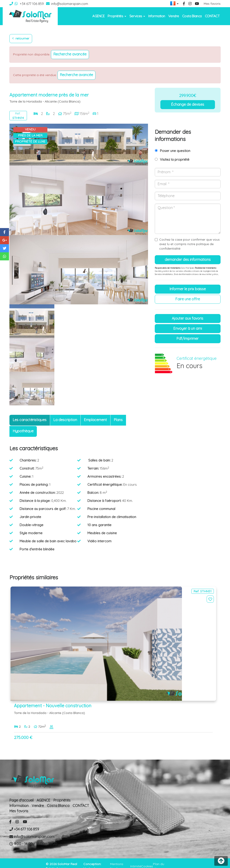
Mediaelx (90, 862)
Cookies (147, 860)
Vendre (174, 16)
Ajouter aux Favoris (188, 318)
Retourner (21, 38)
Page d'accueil (21, 794)
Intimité (136, 860)
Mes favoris (212, 4)
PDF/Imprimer (188, 338)
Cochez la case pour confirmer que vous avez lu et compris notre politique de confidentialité (189, 244)
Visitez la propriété (175, 159)
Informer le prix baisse (188, 289)
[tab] (30, 420)
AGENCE (98, 16)
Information (157, 16)
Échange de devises (188, 104)
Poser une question (175, 151)
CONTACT (212, 16)
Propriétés (62, 794)
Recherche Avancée (70, 54)
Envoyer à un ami (188, 328)
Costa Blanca (192, 16)
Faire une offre (188, 299)
